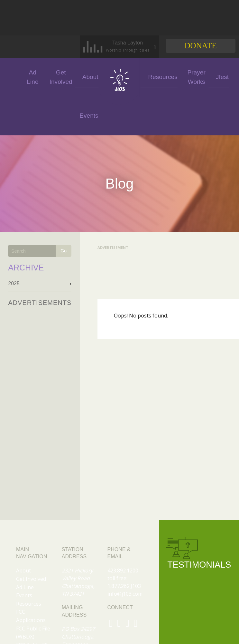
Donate (200, 46)
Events (17, 76)
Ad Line (41, 76)
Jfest (202, 76)
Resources (153, 76)
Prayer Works (178, 76)
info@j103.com (125, 555)
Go (64, 212)
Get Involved (64, 76)
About (88, 76)
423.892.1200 (123, 532)
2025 (14, 245)
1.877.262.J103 (124, 547)
